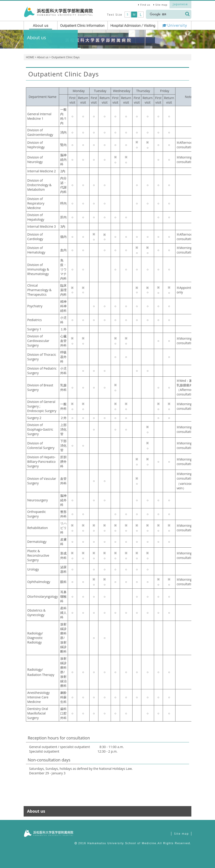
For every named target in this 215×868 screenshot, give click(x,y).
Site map (161, 5)
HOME (30, 57)
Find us (145, 5)
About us (43, 57)
